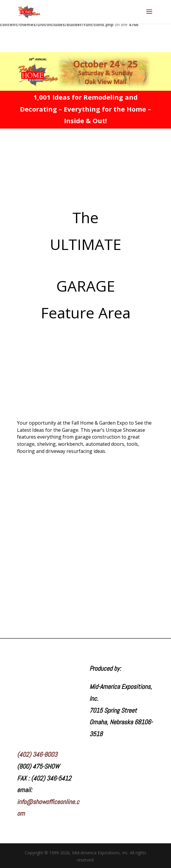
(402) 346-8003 (37, 754)
